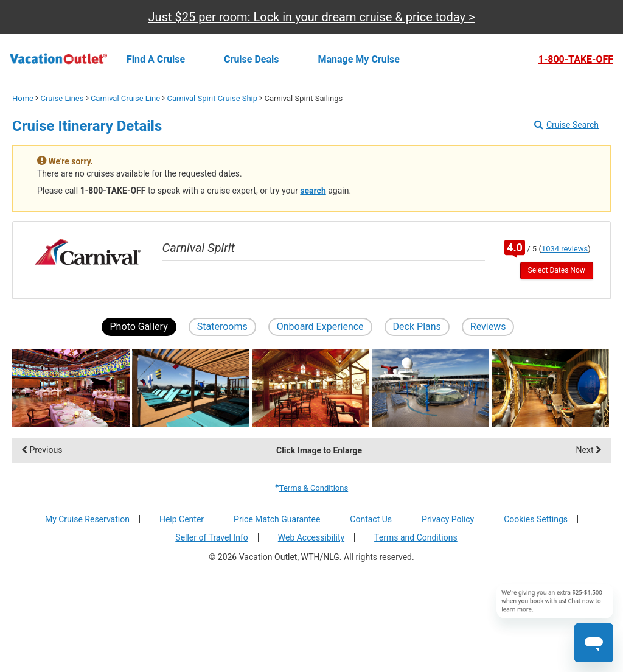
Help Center (182, 519)
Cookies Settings (536, 519)
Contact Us (371, 519)
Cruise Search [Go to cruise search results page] (566, 125)
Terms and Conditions (416, 537)
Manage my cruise (359, 59)
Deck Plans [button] (417, 327)
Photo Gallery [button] (139, 327)
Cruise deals (251, 59)
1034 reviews (565, 249)
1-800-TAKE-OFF (576, 60)
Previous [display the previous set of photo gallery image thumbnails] (42, 450)
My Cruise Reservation (87, 519)
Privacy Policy (448, 519)
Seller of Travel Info (211, 537)
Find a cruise (156, 59)
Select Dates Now (557, 270)
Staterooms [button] (222, 327)
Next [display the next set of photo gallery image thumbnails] (589, 450)
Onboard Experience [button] (320, 327)
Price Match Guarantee (277, 519)
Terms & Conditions (311, 488)
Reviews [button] (488, 327)
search (313, 191)
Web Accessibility (311, 537)
